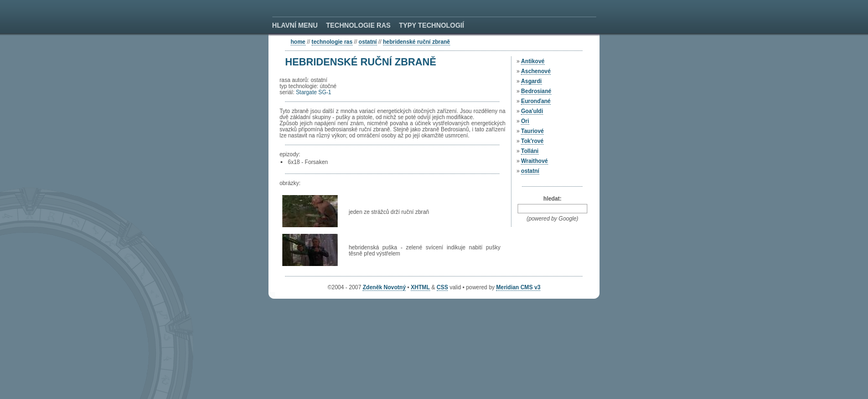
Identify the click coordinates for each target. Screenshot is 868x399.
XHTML (420, 287)
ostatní (368, 42)
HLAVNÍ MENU (295, 25)
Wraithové (534, 161)
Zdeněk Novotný (384, 287)
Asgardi (531, 81)
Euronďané (536, 101)
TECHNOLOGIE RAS (358, 25)
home (298, 42)
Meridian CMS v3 (518, 287)
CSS (443, 287)
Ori (525, 121)
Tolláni (529, 151)
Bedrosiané (536, 91)
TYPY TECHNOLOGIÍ (432, 25)
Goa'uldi (532, 111)
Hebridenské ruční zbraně (417, 42)
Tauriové (532, 131)
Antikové (533, 61)
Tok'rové (532, 141)
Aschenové (536, 71)
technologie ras (332, 42)
